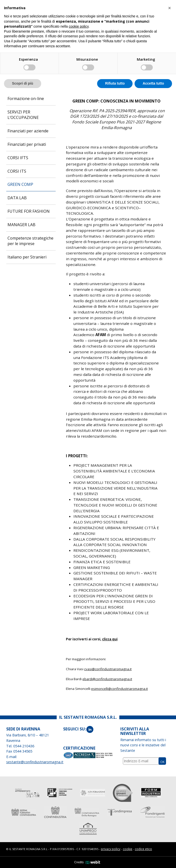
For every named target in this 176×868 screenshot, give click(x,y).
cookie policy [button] (79, 26)
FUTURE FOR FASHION (29, 211)
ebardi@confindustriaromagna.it (107, 679)
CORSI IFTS (18, 158)
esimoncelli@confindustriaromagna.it (119, 689)
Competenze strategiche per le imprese (30, 241)
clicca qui (110, 639)
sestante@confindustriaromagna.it (35, 762)
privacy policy (111, 849)
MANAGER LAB (21, 225)
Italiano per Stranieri (27, 257)
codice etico (143, 849)
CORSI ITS (17, 171)
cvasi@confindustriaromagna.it (108, 669)
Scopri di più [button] (23, 83)
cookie (128, 849)
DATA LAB (17, 198)
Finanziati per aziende (28, 131)
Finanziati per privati (27, 144)
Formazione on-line (26, 99)
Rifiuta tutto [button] (115, 83)
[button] (170, 8)
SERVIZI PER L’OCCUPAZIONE (23, 115)
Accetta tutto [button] (153, 83)
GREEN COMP (20, 184)
